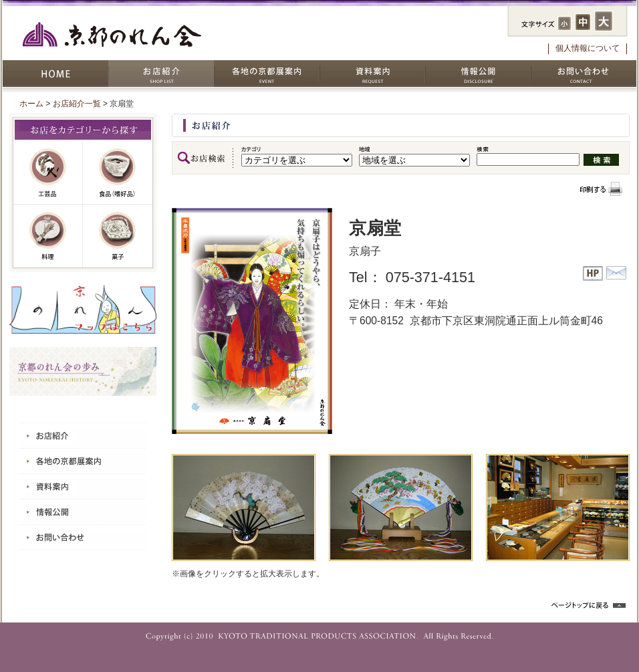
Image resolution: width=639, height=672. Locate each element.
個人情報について (588, 48)
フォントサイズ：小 (564, 23)
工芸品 (48, 173)
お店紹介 (161, 74)
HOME (55, 74)
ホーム (31, 104)
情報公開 (478, 74)
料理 (48, 236)
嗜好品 (118, 173)
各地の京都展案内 (267, 74)
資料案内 (372, 74)
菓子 (118, 236)
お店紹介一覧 (77, 104)
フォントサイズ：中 (583, 22)
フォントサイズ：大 (604, 21)
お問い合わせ (584, 74)
